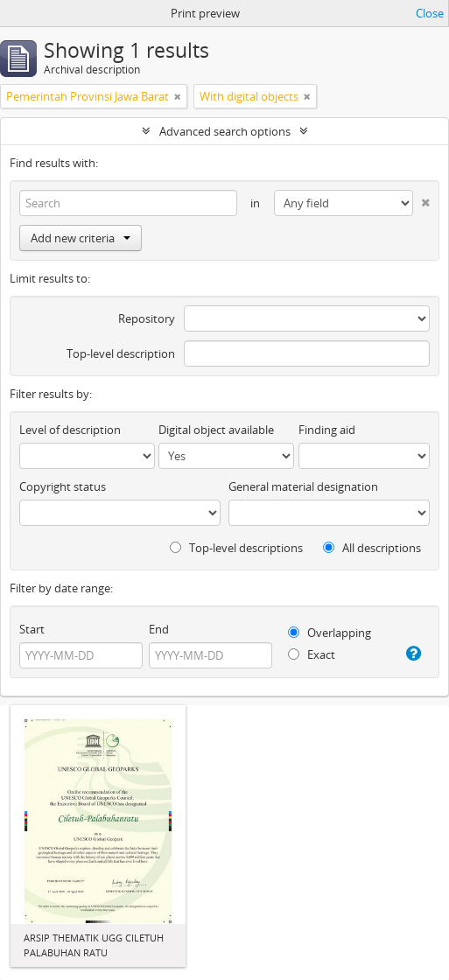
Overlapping (330, 633)
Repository (147, 318)
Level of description (70, 430)
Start (32, 629)
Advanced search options (225, 131)
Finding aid (327, 430)
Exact (312, 654)
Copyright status (63, 486)
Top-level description (121, 353)
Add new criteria (81, 238)
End (159, 629)
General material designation (303, 486)
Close (430, 13)
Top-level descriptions (236, 548)
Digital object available (216, 430)
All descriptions (372, 548)
